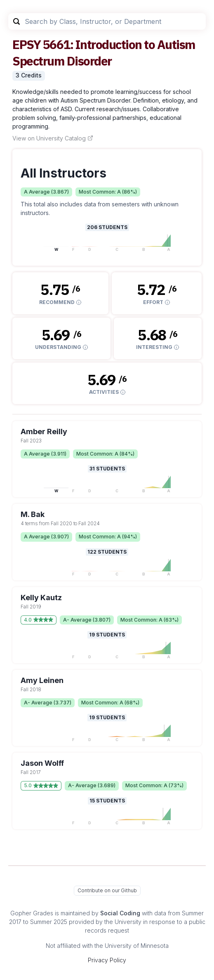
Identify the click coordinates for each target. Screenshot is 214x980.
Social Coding (120, 913)
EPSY (26, 44)
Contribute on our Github (107, 890)
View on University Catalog (53, 138)
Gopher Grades (32, 913)
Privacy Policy (107, 960)
